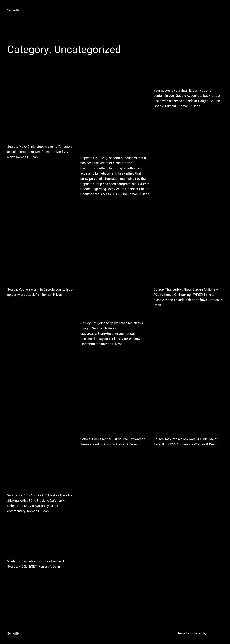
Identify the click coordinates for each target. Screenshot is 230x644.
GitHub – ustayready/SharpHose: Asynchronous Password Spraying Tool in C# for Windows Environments (115, 271)
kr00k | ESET (33, 549)
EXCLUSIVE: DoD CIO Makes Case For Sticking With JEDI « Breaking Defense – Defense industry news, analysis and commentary (40, 432)
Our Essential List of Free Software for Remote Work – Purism (113, 404)
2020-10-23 (14, 304)
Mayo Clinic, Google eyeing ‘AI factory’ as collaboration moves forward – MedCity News (41, 106)
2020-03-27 (88, 454)
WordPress (215, 633)
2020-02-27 (14, 576)
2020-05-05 (14, 520)
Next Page (214, 598)
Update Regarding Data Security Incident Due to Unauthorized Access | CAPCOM (115, 112)
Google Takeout (186, 78)
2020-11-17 (88, 203)
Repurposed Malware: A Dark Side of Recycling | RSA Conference (188, 404)
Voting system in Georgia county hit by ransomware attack (42, 254)
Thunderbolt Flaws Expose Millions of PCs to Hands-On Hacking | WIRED (188, 254)
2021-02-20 (14, 166)
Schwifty (13, 10)
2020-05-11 (161, 314)
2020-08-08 (88, 353)
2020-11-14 (161, 115)
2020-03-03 (161, 454)
